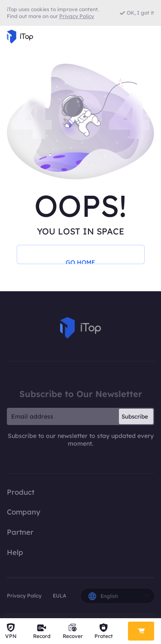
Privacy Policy (24, 596)
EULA (59, 596)
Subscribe (135, 416)
